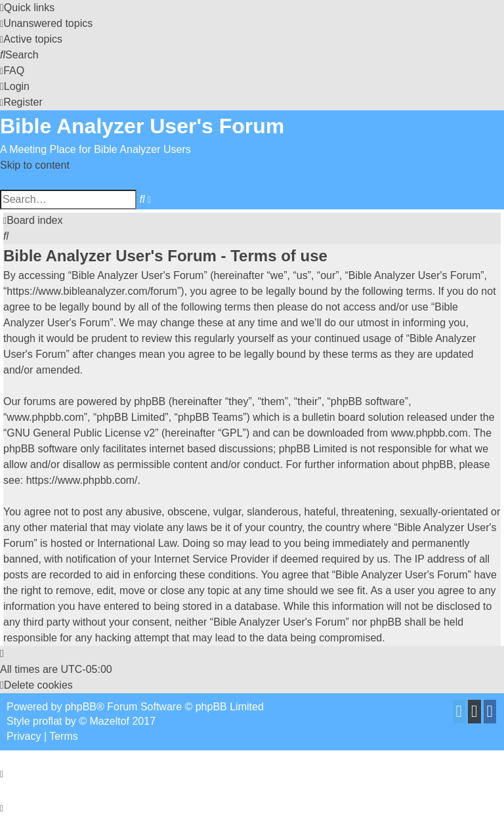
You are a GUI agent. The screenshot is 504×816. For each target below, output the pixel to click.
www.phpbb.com (430, 433)
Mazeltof (110, 721)
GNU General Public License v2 (81, 433)
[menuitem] (46, 23)
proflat (47, 721)
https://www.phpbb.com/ (82, 480)
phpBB (81, 707)
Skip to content (35, 165)
